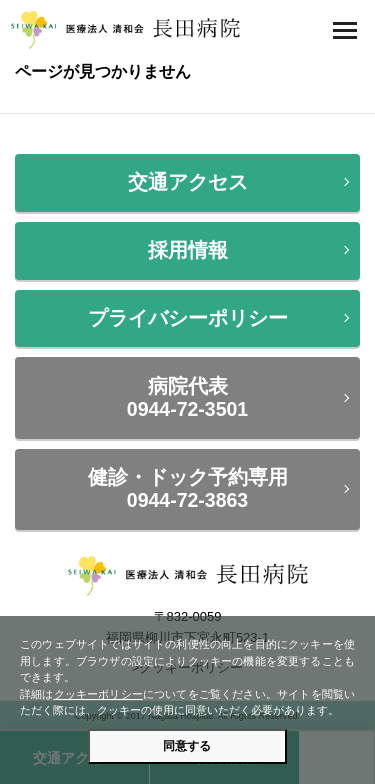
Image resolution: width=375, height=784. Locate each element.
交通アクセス (188, 182)
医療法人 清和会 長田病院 (125, 30)
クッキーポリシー (98, 694)
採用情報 (188, 250)
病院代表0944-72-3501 (187, 397)
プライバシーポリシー (188, 318)
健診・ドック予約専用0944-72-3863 (188, 488)
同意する (187, 746)
